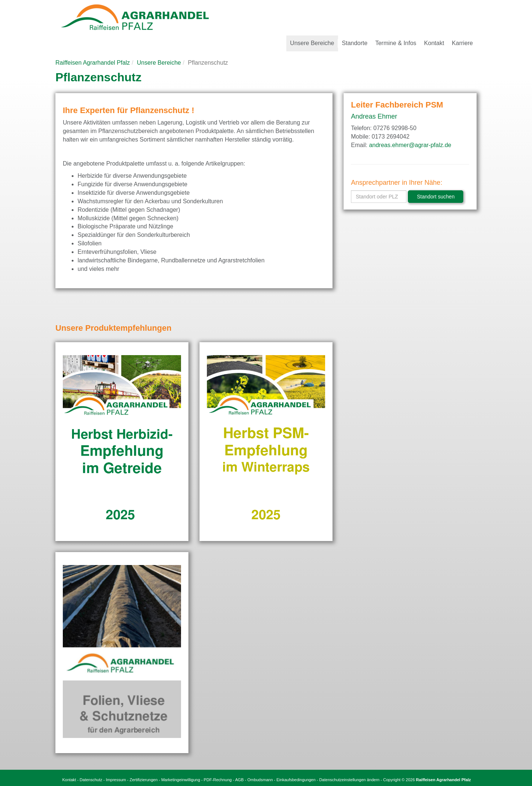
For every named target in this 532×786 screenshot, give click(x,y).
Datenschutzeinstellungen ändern (349, 780)
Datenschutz (91, 780)
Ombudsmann (260, 780)
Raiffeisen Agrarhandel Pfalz (93, 63)
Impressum (116, 780)
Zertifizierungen (144, 780)
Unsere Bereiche (159, 63)
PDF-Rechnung (218, 780)
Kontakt (69, 780)
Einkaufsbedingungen (296, 780)
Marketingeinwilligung (180, 780)
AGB (239, 780)
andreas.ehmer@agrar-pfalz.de (410, 145)
